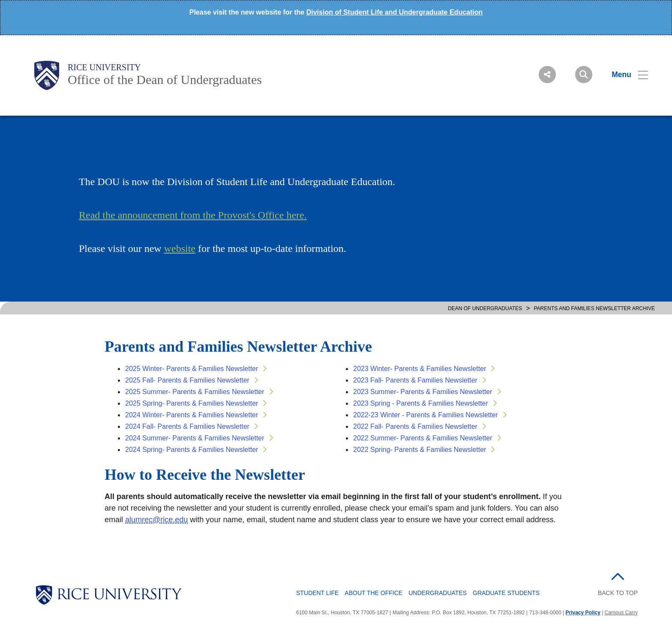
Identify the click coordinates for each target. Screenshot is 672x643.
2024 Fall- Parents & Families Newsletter (187, 426)
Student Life (317, 593)
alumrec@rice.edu (156, 520)
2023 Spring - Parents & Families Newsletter (421, 403)
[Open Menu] (625, 75)
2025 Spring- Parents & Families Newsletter (192, 403)
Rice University (104, 67)
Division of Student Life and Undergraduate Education (395, 12)
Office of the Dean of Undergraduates (165, 79)
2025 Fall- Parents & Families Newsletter (187, 380)
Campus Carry (621, 613)
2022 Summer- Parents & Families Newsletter (423, 438)
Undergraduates (438, 593)
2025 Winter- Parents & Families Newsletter (192, 369)
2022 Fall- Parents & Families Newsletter (415, 426)
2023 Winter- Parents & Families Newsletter (420, 369)
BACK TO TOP (618, 593)
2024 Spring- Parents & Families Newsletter (192, 450)
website (180, 248)
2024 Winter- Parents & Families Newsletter (192, 415)
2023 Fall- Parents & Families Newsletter (415, 380)
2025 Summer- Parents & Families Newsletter (195, 392)
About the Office (373, 593)
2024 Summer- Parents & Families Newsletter (195, 438)
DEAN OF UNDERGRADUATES (485, 308)
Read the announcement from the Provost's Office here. (193, 215)
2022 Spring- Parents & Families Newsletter (420, 450)
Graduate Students (506, 593)
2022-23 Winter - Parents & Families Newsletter (426, 415)
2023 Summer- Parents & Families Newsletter (423, 392)
